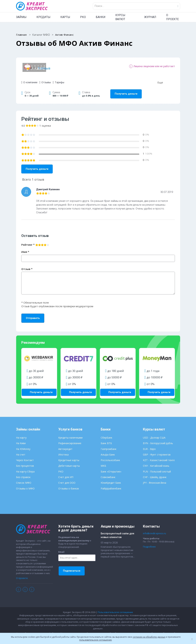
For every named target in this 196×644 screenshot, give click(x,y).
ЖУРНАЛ (150, 17)
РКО (83, 17)
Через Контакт (25, 457)
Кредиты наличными (70, 435)
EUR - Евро (149, 446)
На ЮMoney (23, 446)
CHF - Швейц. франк (155, 474)
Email (61, 549)
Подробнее (149, 544)
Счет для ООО (67, 480)
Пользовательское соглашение (115, 609)
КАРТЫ (65, 17)
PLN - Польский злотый (157, 469)
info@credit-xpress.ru (154, 531)
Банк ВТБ (106, 440)
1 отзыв (85, 67)
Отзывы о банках (69, 486)
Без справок (23, 474)
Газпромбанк (109, 446)
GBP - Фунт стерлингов (157, 452)
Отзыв (27, 267)
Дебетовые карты (69, 463)
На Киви (21, 440)
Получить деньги (126, 92)
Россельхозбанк (110, 457)
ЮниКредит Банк (111, 480)
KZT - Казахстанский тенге (159, 457)
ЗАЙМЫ (21, 17)
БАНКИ (101, 17)
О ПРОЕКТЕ (172, 17)
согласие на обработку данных (149, 637)
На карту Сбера (25, 469)
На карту (21, 435)
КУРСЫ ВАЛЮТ (120, 17)
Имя (25, 250)
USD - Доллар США (154, 435)
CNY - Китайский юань (156, 463)
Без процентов (25, 463)
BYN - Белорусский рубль (158, 440)
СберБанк (106, 435)
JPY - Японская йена (155, 480)
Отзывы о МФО (25, 486)
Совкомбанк (108, 474)
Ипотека (63, 452)
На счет (21, 452)
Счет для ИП (66, 474)
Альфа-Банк (108, 452)
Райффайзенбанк (111, 486)
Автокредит (65, 446)
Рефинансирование (70, 440)
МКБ (103, 463)
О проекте (22, 575)
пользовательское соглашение (95, 640)
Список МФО (24, 480)
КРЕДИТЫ (43, 17)
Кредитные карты (69, 457)
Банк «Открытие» (111, 469)
